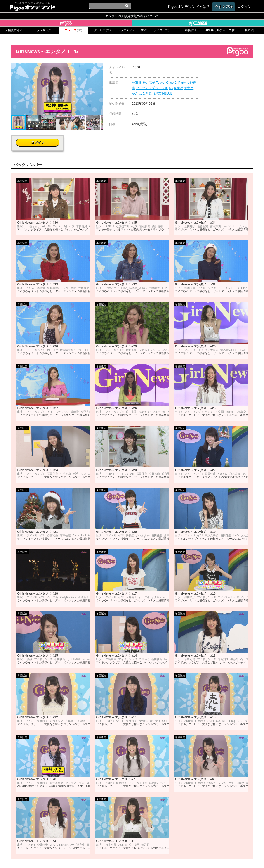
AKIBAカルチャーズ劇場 (220, 30)
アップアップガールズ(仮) (154, 88)
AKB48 (137, 83)
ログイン (229, 69)
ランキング (44, 30)
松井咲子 (149, 83)
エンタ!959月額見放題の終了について (132, 16)
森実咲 (178, 88)
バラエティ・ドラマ (132, 30)
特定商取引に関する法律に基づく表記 (159, 858)
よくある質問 (200, 858)
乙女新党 (145, 93)
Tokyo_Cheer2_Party (171, 83)
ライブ (161, 30)
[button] (99, 67)
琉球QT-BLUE (163, 93)
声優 (191, 30)
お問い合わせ (80, 858)
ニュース (73, 30)
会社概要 (60, 858)
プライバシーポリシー (110, 858)
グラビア (103, 30)
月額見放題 (15, 30)
